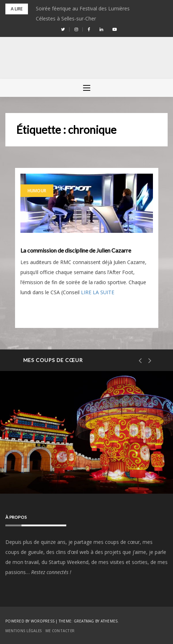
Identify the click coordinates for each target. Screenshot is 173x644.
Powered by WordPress (30, 621)
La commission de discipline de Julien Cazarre (76, 250)
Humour (37, 191)
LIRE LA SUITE (98, 292)
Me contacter (60, 631)
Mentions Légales (24, 631)
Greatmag (84, 621)
